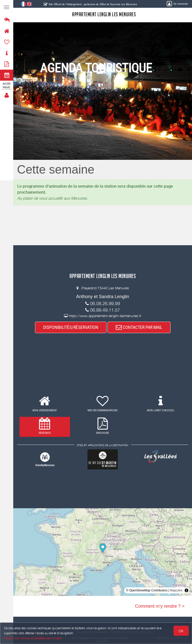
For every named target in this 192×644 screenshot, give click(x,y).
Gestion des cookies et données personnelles (33, 638)
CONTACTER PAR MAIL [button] (139, 327)
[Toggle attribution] (186, 590)
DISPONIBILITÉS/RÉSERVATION (71, 327)
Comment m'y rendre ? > (160, 606)
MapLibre (176, 590)
